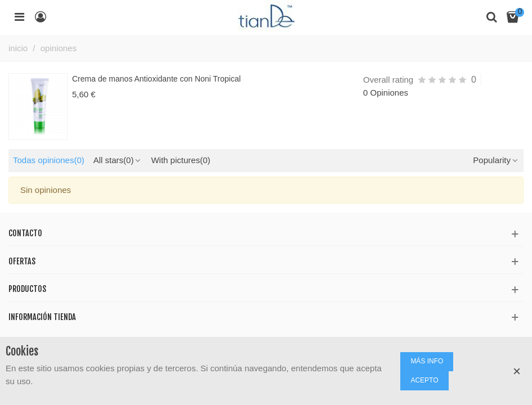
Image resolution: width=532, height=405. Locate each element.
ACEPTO (424, 380)
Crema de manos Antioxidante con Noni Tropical (157, 79)
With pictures (180, 160)
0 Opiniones (386, 93)
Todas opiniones (49, 160)
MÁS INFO (427, 361)
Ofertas (22, 261)
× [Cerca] (517, 371)
